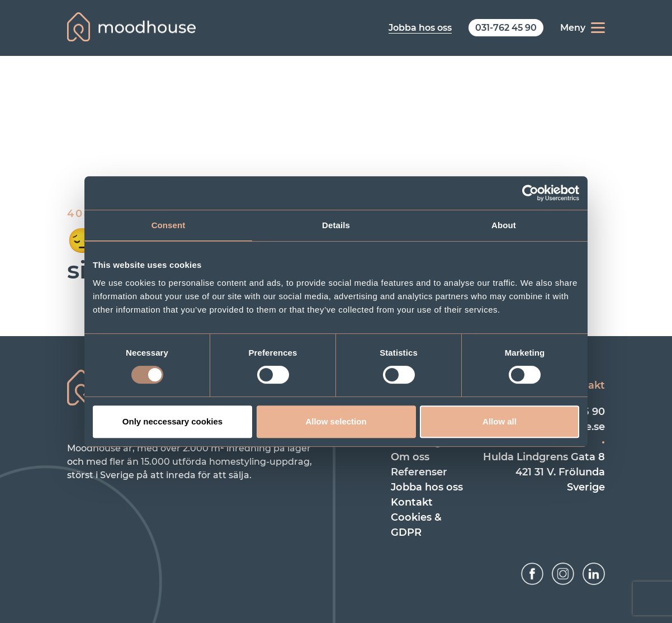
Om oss (410, 457)
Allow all (500, 421)
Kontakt (412, 502)
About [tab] (504, 225)
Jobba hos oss (427, 487)
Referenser (419, 472)
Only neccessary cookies (172, 421)
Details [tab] (336, 225)
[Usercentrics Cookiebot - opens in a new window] (530, 193)
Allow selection (336, 421)
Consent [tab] (169, 225)
